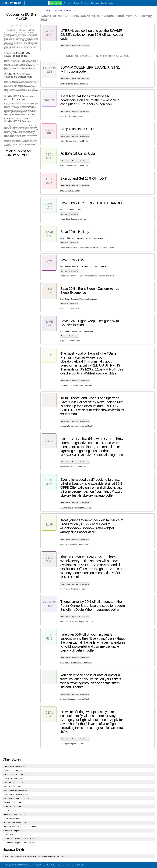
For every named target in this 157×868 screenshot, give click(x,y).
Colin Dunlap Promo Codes (14, 774)
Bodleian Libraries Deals (13, 802)
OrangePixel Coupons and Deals (73, 467)
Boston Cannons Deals (12, 786)
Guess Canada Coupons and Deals (74, 141)
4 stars (26, 25)
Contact (36, 865)
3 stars (21, 25)
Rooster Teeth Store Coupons (15, 766)
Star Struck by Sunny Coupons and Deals (76, 508)
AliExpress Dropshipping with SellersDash (71, 865)
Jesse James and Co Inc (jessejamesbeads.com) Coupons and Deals (87, 247)
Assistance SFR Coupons (13, 778)
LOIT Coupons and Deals (70, 191)
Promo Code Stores (71, 3)
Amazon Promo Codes (12, 806)
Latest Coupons (107, 3)
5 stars (31, 25)
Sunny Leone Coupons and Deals (73, 589)
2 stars (17, 25)
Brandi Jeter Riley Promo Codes (16, 790)
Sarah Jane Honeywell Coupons (16, 794)
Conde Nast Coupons (12, 831)
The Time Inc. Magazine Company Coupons (20, 843)
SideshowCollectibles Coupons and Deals (76, 385)
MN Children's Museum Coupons (16, 798)
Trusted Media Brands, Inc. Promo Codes (19, 839)
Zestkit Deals (9, 835)
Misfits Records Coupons (13, 782)
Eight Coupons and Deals (70, 308)
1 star (12, 25)
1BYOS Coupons (10, 811)
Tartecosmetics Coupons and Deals (74, 83)
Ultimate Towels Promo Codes (15, 822)
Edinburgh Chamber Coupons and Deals (76, 662)
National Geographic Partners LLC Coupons (21, 827)
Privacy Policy (45, 865)
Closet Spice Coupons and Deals (73, 219)
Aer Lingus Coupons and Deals (72, 744)
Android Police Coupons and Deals (74, 116)
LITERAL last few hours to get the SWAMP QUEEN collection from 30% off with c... (35, 856)
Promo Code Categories (90, 3)
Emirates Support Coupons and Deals (75, 699)
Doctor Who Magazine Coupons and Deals (77, 544)
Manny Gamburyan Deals (13, 770)
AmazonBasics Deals (12, 819)
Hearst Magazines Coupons (14, 815)
